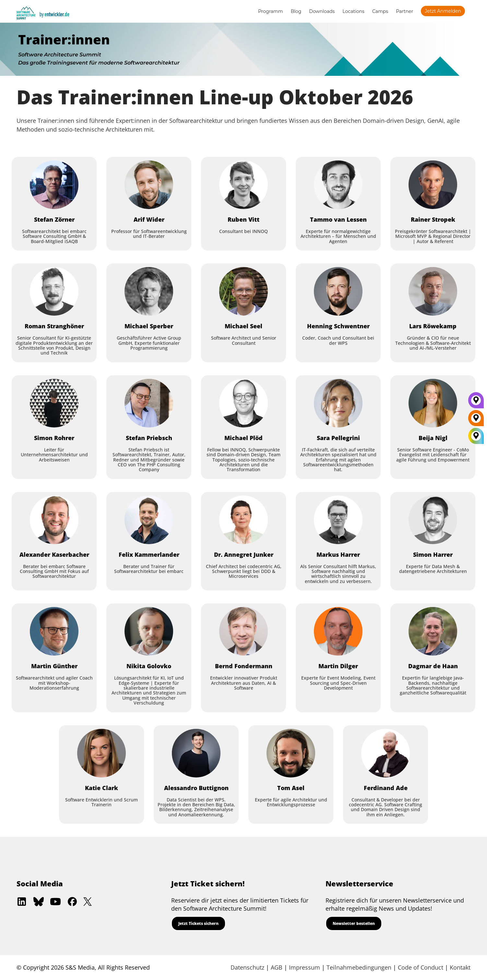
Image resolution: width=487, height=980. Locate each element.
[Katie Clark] (101, 753)
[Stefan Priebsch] (149, 403)
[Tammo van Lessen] (338, 185)
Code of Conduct (421, 967)
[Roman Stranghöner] (54, 291)
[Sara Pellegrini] (338, 403)
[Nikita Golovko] (149, 631)
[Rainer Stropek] (433, 185)
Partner (404, 11)
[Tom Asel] (291, 753)
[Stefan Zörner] (54, 185)
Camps (380, 11)
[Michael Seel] (243, 291)
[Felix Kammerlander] (149, 520)
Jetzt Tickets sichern (198, 923)
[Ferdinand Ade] (386, 753)
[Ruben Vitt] (243, 185)
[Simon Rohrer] (54, 403)
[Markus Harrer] (338, 520)
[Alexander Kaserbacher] (54, 520)
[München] (476, 402)
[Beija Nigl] (433, 403)
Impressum (304, 967)
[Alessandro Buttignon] (196, 753)
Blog (296, 11)
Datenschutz (247, 967)
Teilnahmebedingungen (359, 967)
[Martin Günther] (54, 631)
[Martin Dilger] (338, 631)
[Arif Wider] (149, 185)
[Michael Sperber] (149, 291)
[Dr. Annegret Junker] (243, 520)
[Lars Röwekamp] (433, 291)
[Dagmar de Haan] (433, 631)
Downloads (322, 11)
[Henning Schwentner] (338, 291)
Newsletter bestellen (354, 923)
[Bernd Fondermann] (243, 631)
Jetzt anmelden (443, 11)
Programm (271, 11)
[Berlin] (476, 420)
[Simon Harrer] (433, 520)
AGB (277, 967)
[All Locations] (476, 436)
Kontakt (460, 967)
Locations (353, 11)
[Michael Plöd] (243, 403)
